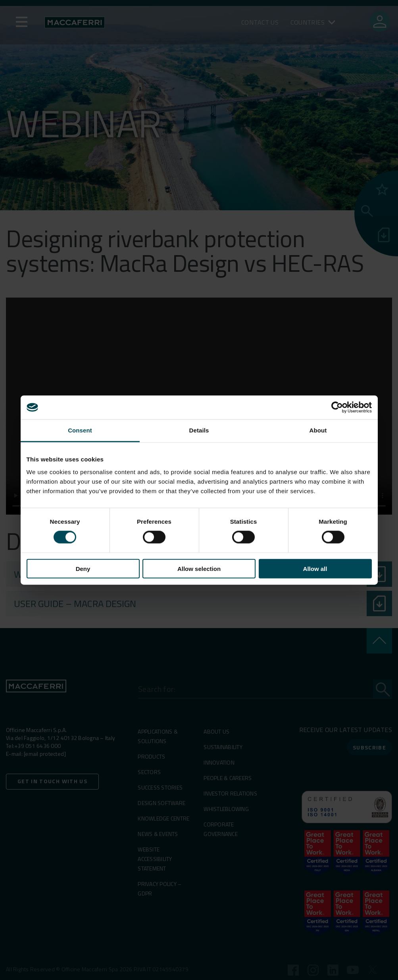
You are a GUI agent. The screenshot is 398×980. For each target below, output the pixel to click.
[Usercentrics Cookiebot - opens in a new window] (337, 407)
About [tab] (318, 430)
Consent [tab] (80, 430)
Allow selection (199, 568)
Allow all (315, 568)
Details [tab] (199, 430)
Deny (83, 568)
